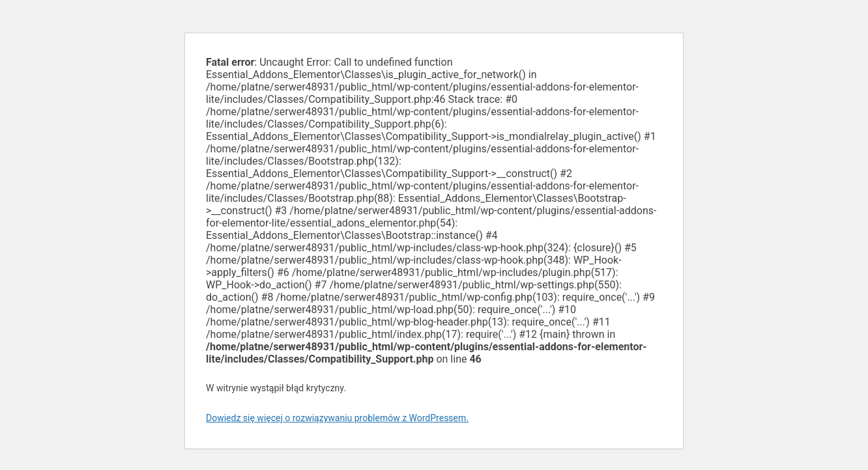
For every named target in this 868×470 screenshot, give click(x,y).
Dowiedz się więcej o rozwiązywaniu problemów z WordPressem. (337, 418)
